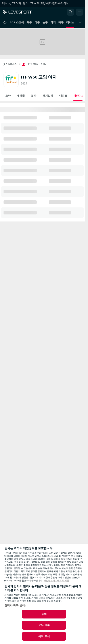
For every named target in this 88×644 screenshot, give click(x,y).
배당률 (21, 96)
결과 (34, 96)
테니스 (12, 64)
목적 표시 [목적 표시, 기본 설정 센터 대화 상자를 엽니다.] (44, 636)
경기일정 (48, 96)
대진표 (63, 96)
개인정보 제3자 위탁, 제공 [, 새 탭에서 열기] (56, 581)
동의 (44, 614)
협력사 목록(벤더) (15, 606)
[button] (71, 12)
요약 (8, 96)
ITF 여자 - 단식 (37, 64)
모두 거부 (44, 625)
